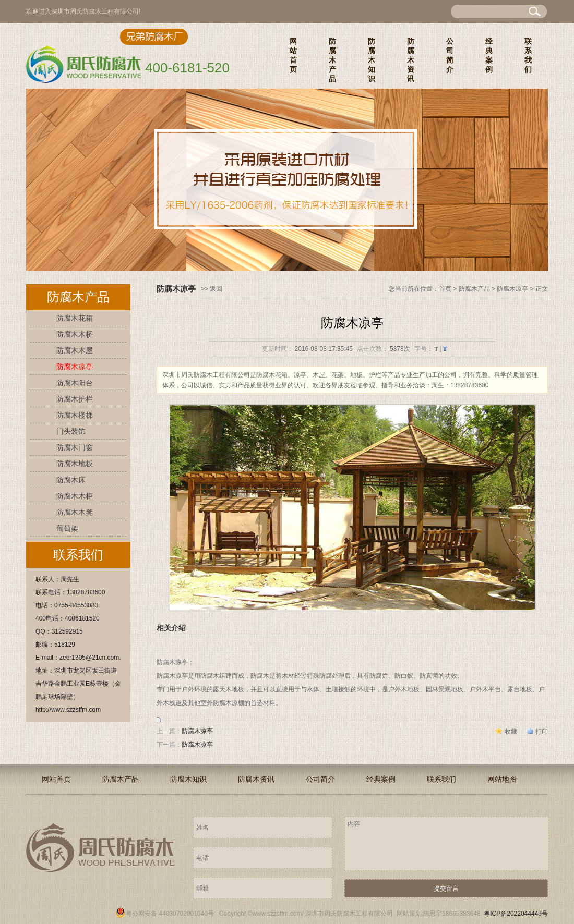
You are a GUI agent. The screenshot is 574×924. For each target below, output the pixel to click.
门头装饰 (71, 431)
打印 (542, 732)
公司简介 (450, 55)
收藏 (511, 732)
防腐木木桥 (75, 334)
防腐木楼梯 (75, 415)
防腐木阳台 (75, 383)
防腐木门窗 (75, 447)
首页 (445, 289)
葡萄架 (67, 528)
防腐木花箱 (75, 318)
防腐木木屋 (75, 350)
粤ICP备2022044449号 (516, 914)
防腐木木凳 (75, 512)
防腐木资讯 (411, 60)
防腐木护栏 (75, 399)
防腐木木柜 (75, 496)
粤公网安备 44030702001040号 (165, 914)
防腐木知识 (372, 60)
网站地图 (502, 779)
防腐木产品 (332, 60)
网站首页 (293, 55)
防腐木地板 (75, 464)
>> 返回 (212, 289)
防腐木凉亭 (75, 367)
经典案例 (489, 55)
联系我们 (528, 55)
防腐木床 (71, 480)
